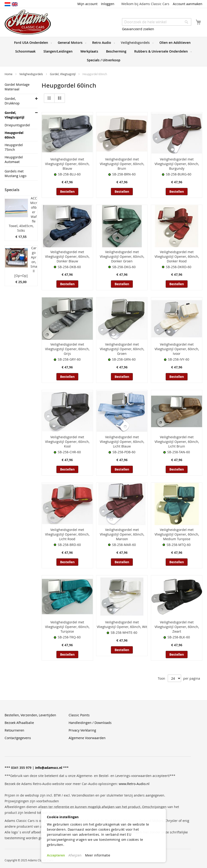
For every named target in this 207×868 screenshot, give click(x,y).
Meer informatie (98, 855)
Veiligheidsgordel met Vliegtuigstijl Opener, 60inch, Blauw (67, 164)
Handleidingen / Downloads (90, 723)
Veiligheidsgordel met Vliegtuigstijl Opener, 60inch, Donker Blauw (67, 256)
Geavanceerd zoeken (138, 29)
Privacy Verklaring (82, 730)
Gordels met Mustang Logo (15, 173)
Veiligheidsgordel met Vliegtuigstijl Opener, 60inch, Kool (67, 442)
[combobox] (157, 22)
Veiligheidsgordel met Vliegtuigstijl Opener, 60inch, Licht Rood (67, 534)
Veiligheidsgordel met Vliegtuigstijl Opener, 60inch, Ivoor (177, 349)
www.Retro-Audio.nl (134, 784)
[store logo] (28, 22)
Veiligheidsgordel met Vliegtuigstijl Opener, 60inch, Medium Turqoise (177, 534)
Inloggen (108, 4)
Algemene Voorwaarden (87, 738)
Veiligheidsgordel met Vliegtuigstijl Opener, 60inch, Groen (122, 349)
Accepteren (56, 855)
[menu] (103, 52)
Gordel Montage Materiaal (17, 87)
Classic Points (79, 715)
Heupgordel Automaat (14, 159)
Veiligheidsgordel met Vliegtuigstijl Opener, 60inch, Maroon (122, 534)
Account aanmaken (188, 4)
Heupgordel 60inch (14, 135)
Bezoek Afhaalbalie (19, 723)
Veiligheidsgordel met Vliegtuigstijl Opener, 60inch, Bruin (122, 164)
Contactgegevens (18, 738)
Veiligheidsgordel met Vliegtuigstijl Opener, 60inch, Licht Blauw (122, 442)
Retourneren (14, 730)
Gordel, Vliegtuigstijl (63, 74)
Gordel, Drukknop (12, 101)
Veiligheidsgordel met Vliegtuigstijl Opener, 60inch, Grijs (67, 349)
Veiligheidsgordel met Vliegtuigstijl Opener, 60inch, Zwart (177, 627)
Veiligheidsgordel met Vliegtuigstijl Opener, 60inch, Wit (122, 624)
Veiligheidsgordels (32, 74)
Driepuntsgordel (17, 125)
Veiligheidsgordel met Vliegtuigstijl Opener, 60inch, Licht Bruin (177, 442)
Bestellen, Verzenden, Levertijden (30, 715)
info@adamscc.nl (49, 768)
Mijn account (87, 4)
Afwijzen (75, 855)
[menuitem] (32, 43)
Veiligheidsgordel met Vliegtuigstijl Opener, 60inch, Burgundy (177, 164)
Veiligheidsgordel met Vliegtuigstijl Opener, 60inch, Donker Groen (122, 256)
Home (9, 74)
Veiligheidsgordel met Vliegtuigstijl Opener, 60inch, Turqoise (67, 627)
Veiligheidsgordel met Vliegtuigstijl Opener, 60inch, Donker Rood (177, 256)
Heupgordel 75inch (14, 147)
